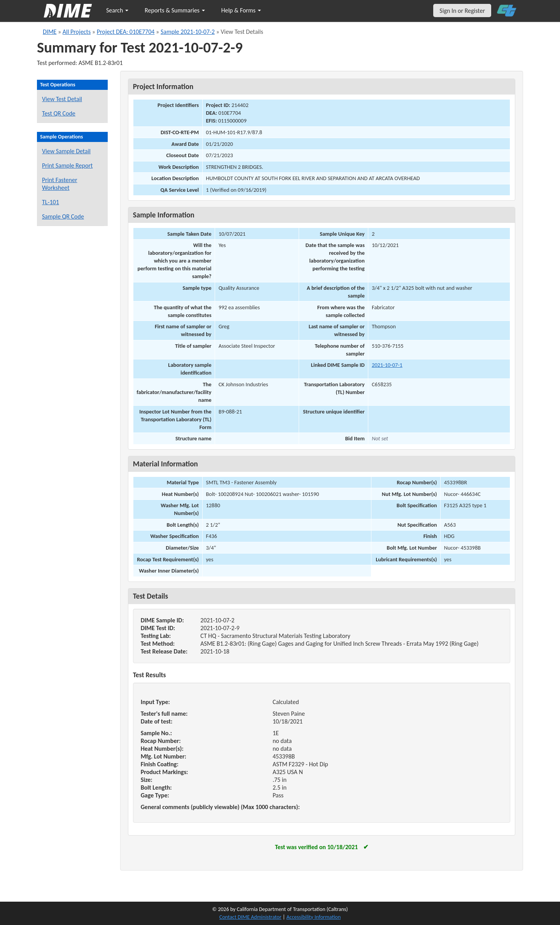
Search (117, 10)
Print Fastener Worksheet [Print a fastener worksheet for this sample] (60, 184)
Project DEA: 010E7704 (126, 32)
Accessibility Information (313, 917)
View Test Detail (62, 99)
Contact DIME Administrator (250, 917)
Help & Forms (241, 10)
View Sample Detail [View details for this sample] (66, 151)
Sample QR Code (63, 216)
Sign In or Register (462, 11)
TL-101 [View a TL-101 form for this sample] (51, 202)
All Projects (77, 32)
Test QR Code (59, 113)
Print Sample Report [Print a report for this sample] (67, 166)
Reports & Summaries (175, 10)
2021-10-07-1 (387, 365)
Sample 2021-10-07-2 (188, 32)
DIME (50, 32)
